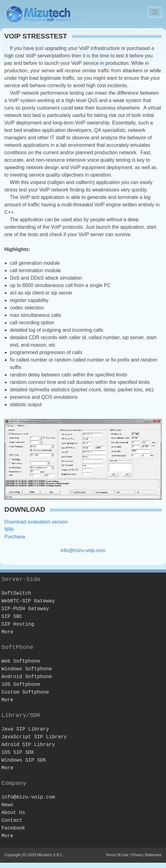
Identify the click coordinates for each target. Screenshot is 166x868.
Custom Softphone (25, 692)
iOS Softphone (21, 685)
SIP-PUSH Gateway (25, 609)
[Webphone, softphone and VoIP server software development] (39, 13)
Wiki (9, 529)
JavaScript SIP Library (34, 737)
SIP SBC (12, 617)
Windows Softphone (26, 669)
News (7, 805)
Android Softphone (26, 677)
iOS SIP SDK (18, 753)
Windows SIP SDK (24, 760)
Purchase (15, 537)
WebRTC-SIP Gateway (28, 601)
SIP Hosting (18, 624)
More (7, 632)
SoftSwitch (16, 593)
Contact (12, 821)
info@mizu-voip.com (83, 550)
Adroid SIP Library (28, 745)
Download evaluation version (36, 522)
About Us (13, 813)
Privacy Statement (146, 855)
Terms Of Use (117, 855)
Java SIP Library (25, 729)
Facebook (13, 828)
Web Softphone (21, 661)
